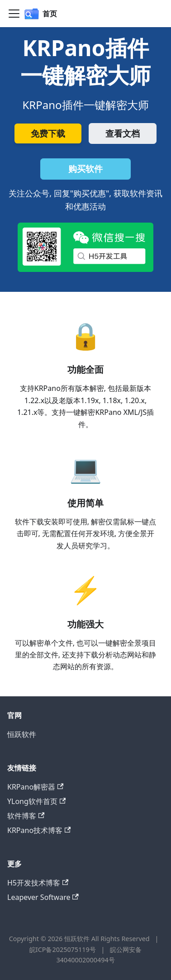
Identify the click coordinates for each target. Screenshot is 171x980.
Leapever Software (43, 897)
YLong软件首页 (36, 801)
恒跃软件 (22, 734)
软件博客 (26, 816)
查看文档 (123, 133)
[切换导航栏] (14, 14)
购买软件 (85, 169)
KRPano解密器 (35, 787)
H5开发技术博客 (38, 883)
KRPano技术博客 (39, 830)
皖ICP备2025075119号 (64, 949)
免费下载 (48, 133)
